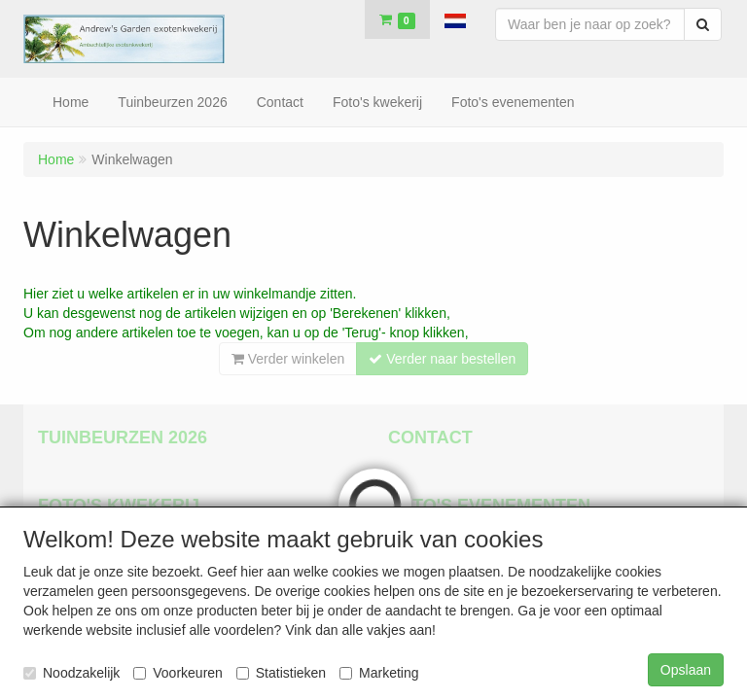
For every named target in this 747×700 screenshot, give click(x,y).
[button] (455, 19)
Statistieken (281, 673)
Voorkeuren (178, 673)
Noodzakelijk (71, 673)
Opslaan (686, 670)
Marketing (379, 673)
